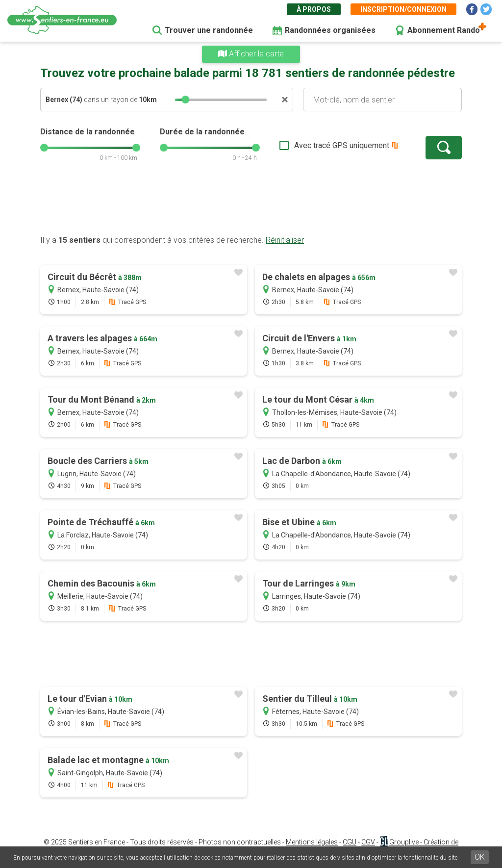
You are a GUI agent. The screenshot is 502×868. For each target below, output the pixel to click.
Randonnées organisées (330, 30)
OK (480, 857)
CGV (368, 842)
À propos (314, 9)
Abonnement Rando (444, 30)
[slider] (185, 100)
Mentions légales (312, 842)
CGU (350, 842)
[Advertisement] (251, 204)
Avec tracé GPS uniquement (342, 145)
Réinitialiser (285, 240)
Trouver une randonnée (209, 30)
